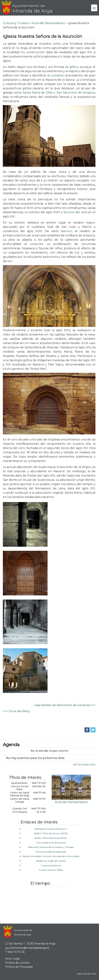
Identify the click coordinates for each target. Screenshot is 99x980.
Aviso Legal (13, 959)
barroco (67, 231)
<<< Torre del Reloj (16, 711)
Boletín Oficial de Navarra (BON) (51, 833)
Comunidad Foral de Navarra (51, 843)
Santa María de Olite (38, 93)
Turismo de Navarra (51, 865)
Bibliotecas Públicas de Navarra (51, 829)
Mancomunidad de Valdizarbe (51, 852)
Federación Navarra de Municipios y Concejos (51, 847)
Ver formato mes (84, 765)
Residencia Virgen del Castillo (51, 861)
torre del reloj (77, 212)
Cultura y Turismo (16, 23)
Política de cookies (17, 963)
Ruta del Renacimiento (48, 23)
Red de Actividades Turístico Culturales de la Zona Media (51, 856)
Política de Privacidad (19, 967)
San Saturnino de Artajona (76, 93)
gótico (74, 67)
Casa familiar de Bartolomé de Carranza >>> (65, 705)
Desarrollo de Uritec (87, 974)
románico (58, 75)
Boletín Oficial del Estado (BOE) (51, 838)
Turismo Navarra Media (51, 870)
